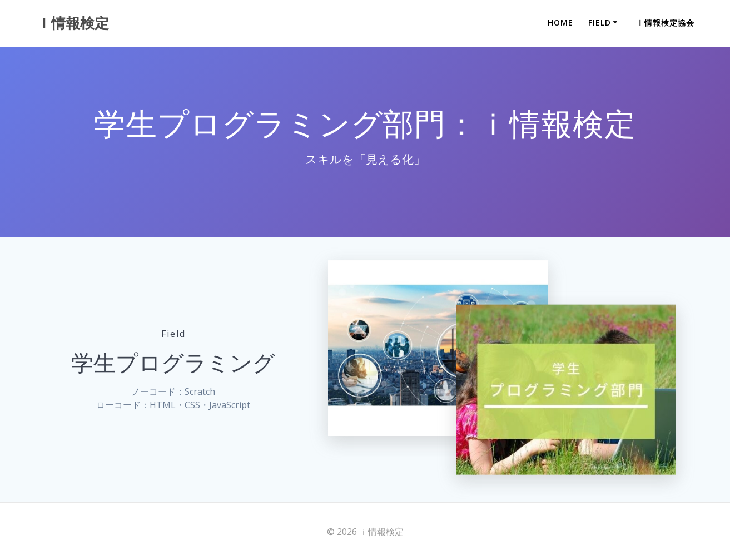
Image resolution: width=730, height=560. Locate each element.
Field (600, 23)
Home (560, 23)
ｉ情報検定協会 (665, 23)
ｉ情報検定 (73, 23)
